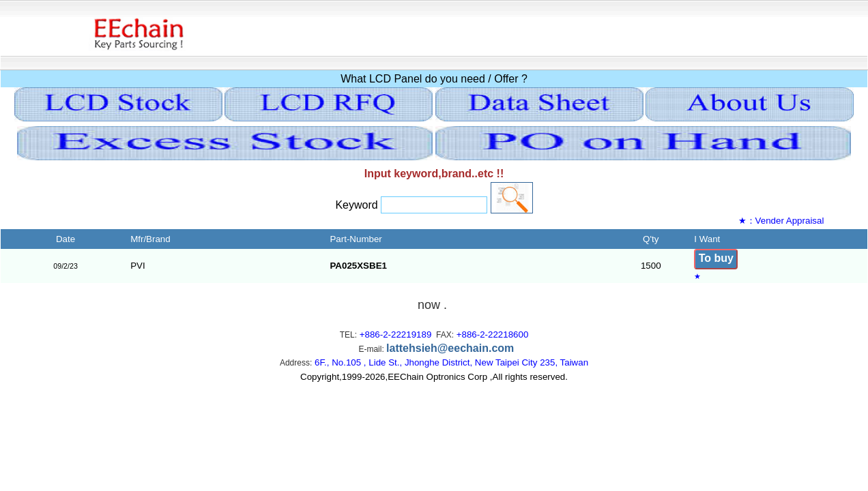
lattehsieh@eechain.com (450, 348)
